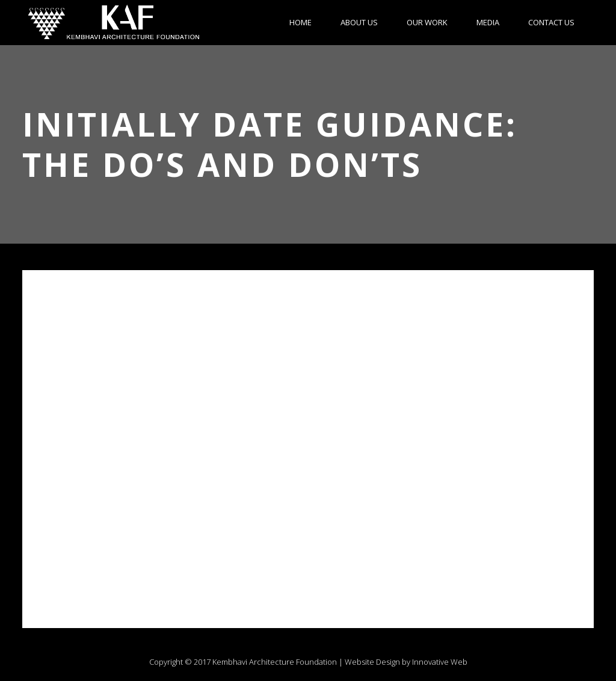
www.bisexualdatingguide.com (100, 581)
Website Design (372, 662)
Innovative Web (440, 662)
